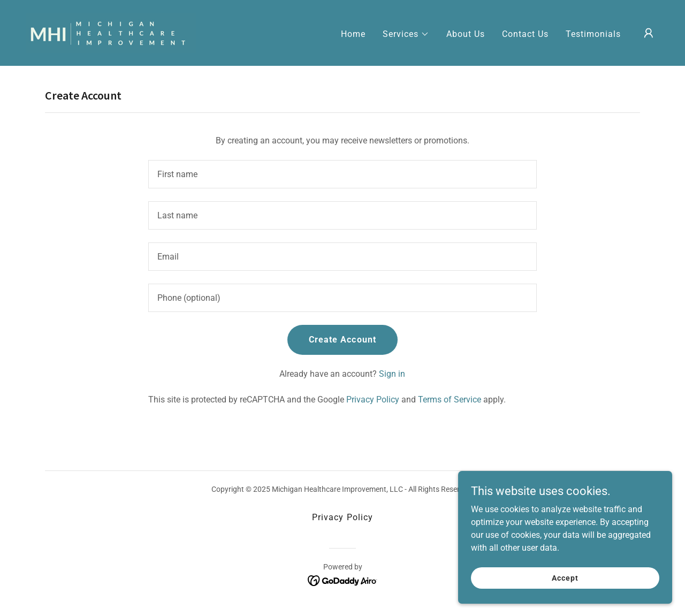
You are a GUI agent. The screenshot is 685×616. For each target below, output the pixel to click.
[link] (111, 32)
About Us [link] (466, 34)
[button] (406, 34)
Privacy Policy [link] (373, 400)
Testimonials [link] (593, 34)
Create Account (342, 340)
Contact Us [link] (525, 34)
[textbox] (342, 174)
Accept (565, 599)
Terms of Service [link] (450, 400)
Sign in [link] (392, 374)
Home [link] (353, 34)
